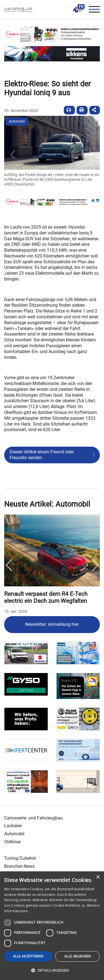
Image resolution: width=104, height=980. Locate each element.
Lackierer (13, 826)
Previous (9, 565)
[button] (12, 155)
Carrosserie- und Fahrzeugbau (33, 818)
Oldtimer (12, 842)
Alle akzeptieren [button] (28, 956)
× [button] (98, 877)
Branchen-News (19, 866)
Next (95, 565)
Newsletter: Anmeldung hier (52, 624)
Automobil (17, 121)
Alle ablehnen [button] (78, 956)
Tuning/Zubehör (20, 858)
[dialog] (52, 926)
